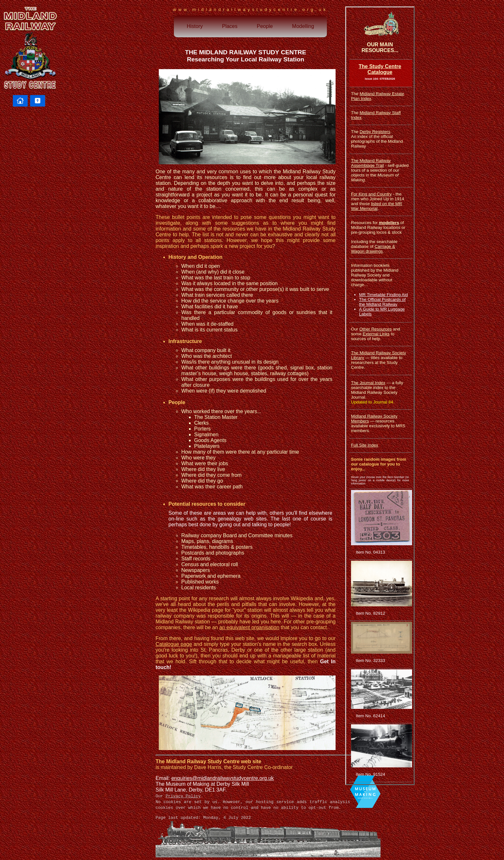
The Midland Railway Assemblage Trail (371, 163)
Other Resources (376, 329)
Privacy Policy (183, 796)
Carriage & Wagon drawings (373, 249)
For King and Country (371, 194)
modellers (389, 223)
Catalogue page (174, 644)
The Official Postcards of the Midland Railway (382, 302)
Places (230, 26)
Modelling (303, 26)
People (265, 26)
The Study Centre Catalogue (380, 69)
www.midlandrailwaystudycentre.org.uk (250, 9)
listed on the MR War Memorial (377, 206)
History (195, 26)
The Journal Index (368, 383)
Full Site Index (364, 445)
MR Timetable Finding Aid (383, 295)
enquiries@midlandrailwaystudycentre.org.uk (223, 778)
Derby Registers (375, 132)
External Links (376, 334)
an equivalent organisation (249, 627)
